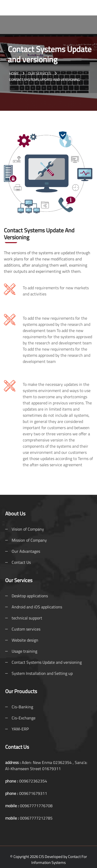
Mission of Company (29, 540)
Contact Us (21, 562)
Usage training (24, 651)
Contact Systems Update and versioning (47, 662)
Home (14, 73)
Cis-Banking (22, 707)
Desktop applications (30, 596)
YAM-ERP (20, 729)
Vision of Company (28, 529)
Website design (25, 640)
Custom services (26, 629)
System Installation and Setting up (42, 673)
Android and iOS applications (37, 607)
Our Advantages (26, 551)
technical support (27, 618)
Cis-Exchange (24, 718)
